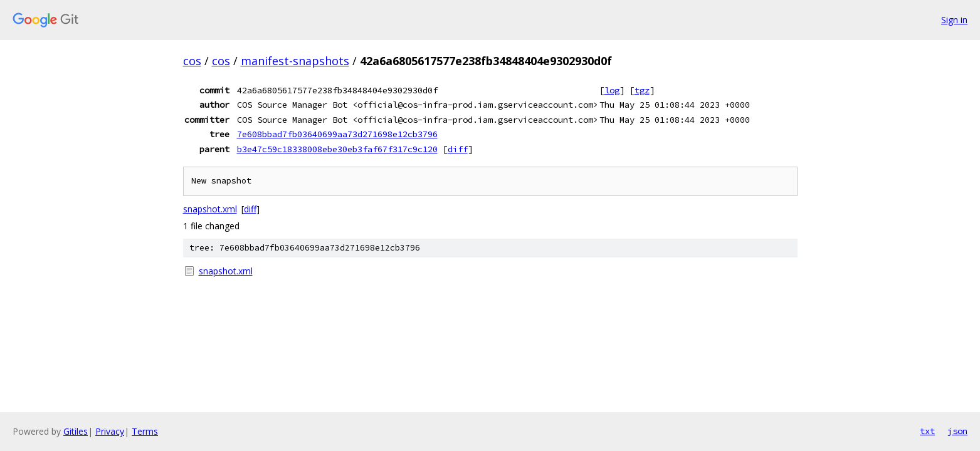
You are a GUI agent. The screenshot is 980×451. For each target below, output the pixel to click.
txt (927, 431)
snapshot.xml (210, 209)
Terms (145, 431)
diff (458, 149)
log (612, 90)
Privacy (110, 431)
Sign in (954, 20)
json (957, 431)
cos (192, 61)
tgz (642, 90)
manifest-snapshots (295, 61)
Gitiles (76, 431)
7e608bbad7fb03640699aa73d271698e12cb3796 (337, 134)
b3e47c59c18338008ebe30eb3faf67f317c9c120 (337, 149)
